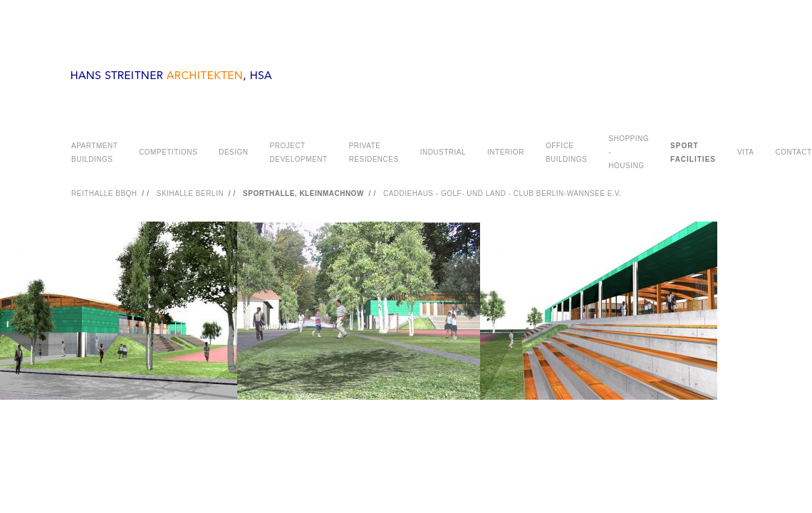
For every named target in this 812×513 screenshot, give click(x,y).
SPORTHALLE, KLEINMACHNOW (303, 193)
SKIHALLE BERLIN (190, 193)
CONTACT (793, 152)
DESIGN (233, 152)
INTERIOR (506, 152)
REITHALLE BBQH (104, 193)
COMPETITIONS (168, 152)
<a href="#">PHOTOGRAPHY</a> (406, 328)
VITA (745, 152)
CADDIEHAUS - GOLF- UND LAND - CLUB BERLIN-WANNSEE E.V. (503, 193)
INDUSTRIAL (443, 152)
